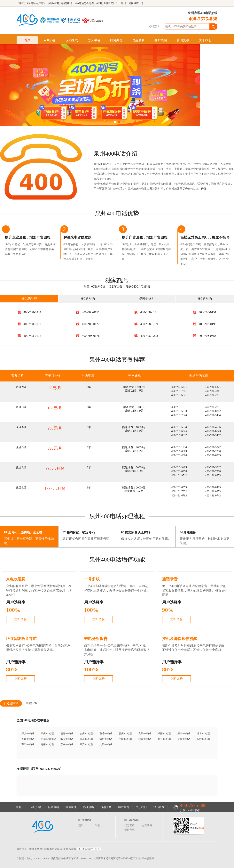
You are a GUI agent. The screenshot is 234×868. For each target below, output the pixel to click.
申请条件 (71, 807)
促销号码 (72, 40)
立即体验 (20, 619)
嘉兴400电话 (67, 744)
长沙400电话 (203, 739)
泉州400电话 (47, 733)
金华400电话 (184, 739)
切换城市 (134, 3)
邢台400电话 (164, 739)
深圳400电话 (28, 733)
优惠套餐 (138, 40)
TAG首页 (159, 807)
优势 (80, 825)
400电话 (101, 3)
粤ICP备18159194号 (89, 849)
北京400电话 (145, 739)
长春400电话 (28, 739)
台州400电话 (86, 733)
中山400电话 (125, 739)
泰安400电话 (86, 744)
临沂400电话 (67, 739)
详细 (204, 189)
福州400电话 (106, 739)
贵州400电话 (125, 733)
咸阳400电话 (164, 733)
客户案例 (161, 40)
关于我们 (205, 40)
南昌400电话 (86, 739)
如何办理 (116, 40)
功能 (98, 825)
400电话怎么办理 (84, 3)
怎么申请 (94, 40)
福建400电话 (67, 733)
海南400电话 (47, 744)
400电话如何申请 (63, 3)
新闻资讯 (183, 40)
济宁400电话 (184, 733)
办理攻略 (89, 807)
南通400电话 (106, 733)
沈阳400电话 (106, 744)
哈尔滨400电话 (49, 739)
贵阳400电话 (145, 733)
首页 (27, 40)
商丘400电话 (28, 744)
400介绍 (50, 40)
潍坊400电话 (203, 733)
